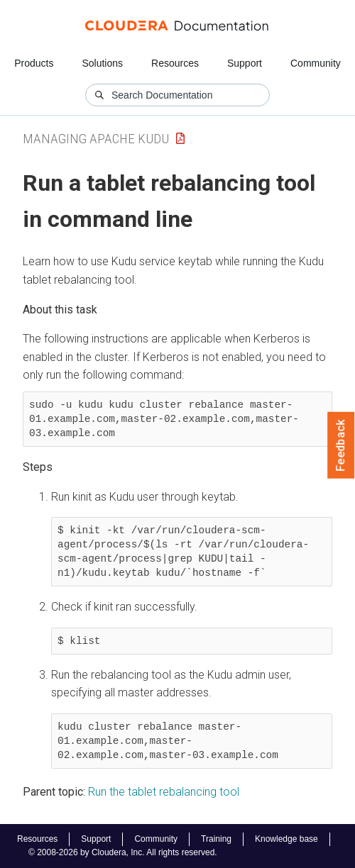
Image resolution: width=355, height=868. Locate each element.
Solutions (102, 63)
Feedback (341, 445)
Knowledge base (286, 839)
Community (316, 63)
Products (34, 63)
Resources (175, 63)
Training (216, 839)
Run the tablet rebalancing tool (164, 792)
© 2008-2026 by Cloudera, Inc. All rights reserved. (123, 852)
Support (245, 63)
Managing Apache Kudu (96, 139)
